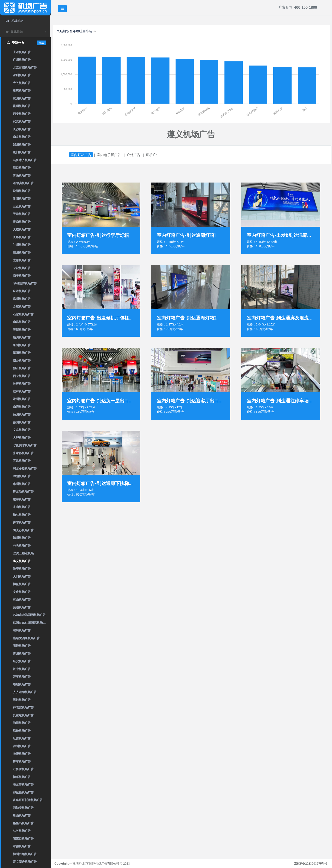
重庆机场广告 (22, 91)
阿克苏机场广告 (23, 530)
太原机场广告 (22, 260)
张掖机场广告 (22, 646)
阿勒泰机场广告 (23, 808)
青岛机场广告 (22, 176)
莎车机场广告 (22, 677)
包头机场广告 (22, 546)
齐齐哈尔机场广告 (25, 692)
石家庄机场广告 (23, 314)
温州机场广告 (22, 299)
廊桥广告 (153, 155)
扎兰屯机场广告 (23, 715)
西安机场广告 (22, 114)
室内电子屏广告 (110, 155)
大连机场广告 (22, 229)
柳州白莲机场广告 (25, 854)
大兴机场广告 (22, 83)
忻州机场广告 (22, 654)
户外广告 (134, 155)
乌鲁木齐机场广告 (25, 160)
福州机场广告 (22, 253)
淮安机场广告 (22, 569)
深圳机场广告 (22, 75)
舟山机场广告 (22, 507)
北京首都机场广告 (25, 68)
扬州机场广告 (22, 414)
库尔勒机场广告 (23, 492)
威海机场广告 (22, 499)
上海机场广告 (22, 52)
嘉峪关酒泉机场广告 (26, 638)
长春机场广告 (22, 237)
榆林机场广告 (22, 515)
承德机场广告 (22, 846)
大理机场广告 (22, 438)
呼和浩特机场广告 (25, 283)
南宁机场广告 (22, 276)
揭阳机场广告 (22, 353)
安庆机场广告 (22, 592)
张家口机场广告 (23, 839)
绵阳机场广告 (22, 476)
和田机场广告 (22, 723)
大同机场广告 (22, 576)
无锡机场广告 (22, 330)
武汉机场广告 (22, 121)
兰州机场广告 (22, 245)
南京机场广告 (22, 137)
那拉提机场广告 (23, 792)
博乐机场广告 (22, 777)
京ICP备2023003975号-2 (311, 864)
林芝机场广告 (22, 831)
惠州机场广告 (22, 484)
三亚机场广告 (22, 206)
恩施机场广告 (22, 731)
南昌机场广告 (22, 322)
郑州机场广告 (22, 145)
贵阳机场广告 (22, 199)
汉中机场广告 (22, 669)
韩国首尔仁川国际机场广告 (31, 623)
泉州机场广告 (22, 345)
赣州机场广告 (22, 538)
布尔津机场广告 (23, 785)
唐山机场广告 (22, 815)
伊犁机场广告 (22, 522)
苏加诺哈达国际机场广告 (29, 615)
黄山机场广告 (22, 599)
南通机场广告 (22, 407)
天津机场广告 (22, 214)
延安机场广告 (22, 661)
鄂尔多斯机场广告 (25, 469)
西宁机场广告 (22, 376)
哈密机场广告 (22, 754)
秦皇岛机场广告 (23, 823)
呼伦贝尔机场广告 (25, 445)
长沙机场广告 (22, 129)
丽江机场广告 (22, 368)
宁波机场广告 (22, 268)
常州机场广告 (22, 399)
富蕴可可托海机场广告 (28, 800)
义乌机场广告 (22, 430)
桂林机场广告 (22, 391)
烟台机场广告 (22, 361)
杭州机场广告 (22, 98)
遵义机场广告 (22, 561)
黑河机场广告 (22, 700)
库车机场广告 (22, 762)
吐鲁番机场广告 (23, 769)
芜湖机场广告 (22, 607)
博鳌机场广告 (22, 584)
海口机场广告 (22, 168)
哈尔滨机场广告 (23, 183)
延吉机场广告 (22, 738)
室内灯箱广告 (82, 155)
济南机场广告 (22, 222)
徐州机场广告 (22, 422)
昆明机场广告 (22, 106)
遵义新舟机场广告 (25, 862)
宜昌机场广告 (22, 461)
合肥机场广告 (22, 306)
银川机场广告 (22, 337)
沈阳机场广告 (22, 191)
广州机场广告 (22, 60)
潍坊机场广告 (22, 630)
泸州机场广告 (22, 746)
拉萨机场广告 (22, 384)
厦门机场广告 (22, 152)
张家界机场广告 (23, 453)
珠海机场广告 (22, 291)
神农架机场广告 (23, 707)
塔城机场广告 (22, 684)
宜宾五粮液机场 (23, 553)
